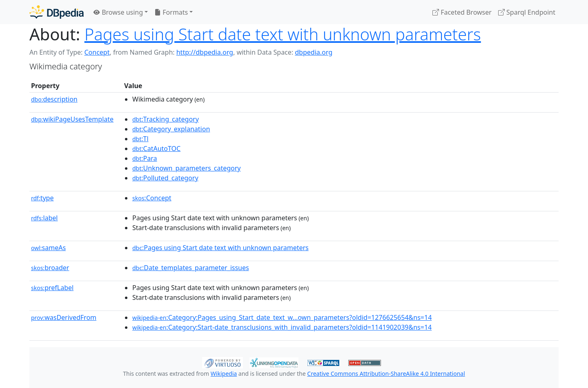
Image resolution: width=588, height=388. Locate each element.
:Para (145, 158)
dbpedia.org (314, 52)
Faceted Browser (462, 12)
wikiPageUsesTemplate (72, 119)
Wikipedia (224, 374)
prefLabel (52, 288)
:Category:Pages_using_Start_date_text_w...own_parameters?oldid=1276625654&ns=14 (282, 317)
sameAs (48, 248)
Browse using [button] (118, 12)
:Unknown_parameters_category (187, 168)
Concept (97, 52)
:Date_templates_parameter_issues (191, 268)
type (42, 198)
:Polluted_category (165, 178)
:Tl (140, 139)
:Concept (152, 198)
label (45, 218)
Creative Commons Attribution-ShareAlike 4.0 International (386, 374)
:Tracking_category (166, 119)
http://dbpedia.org (205, 52)
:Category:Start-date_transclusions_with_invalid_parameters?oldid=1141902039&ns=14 (282, 327)
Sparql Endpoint (527, 12)
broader (50, 268)
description (54, 99)
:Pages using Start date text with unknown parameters (220, 248)
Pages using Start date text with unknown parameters (283, 34)
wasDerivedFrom (64, 317)
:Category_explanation (171, 129)
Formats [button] (171, 12)
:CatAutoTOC (156, 149)
